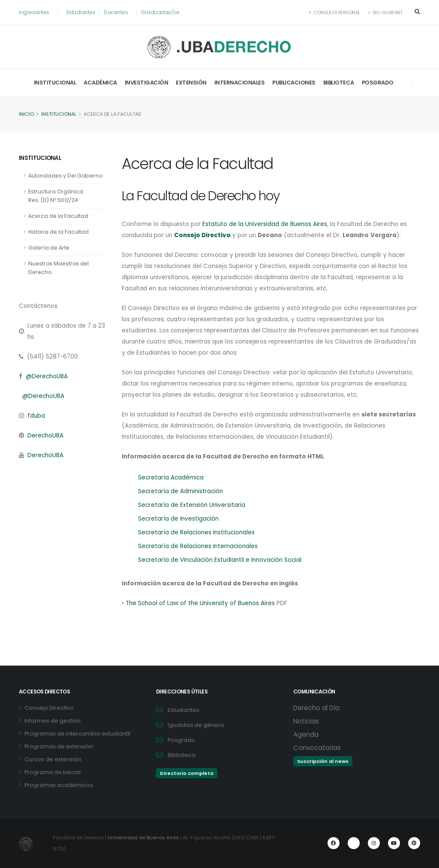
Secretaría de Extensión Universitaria (192, 505)
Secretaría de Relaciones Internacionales (199, 546)
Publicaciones (294, 83)
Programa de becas (53, 772)
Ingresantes (35, 12)
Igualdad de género (196, 725)
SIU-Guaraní (385, 12)
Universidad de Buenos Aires (144, 838)
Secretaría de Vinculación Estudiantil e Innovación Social (223, 560)
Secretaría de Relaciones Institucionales (198, 533)
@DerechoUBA (47, 377)
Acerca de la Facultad (59, 216)
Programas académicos (59, 785)
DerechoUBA (46, 436)
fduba (36, 416)
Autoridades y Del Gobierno (67, 176)
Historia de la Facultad (59, 232)
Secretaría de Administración (182, 491)
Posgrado (378, 83)
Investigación (147, 83)
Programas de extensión (59, 746)
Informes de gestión (53, 721)
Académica (100, 83)
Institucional (55, 83)
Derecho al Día (316, 708)
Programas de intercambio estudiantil (77, 734)
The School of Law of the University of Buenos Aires (202, 603)
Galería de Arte (50, 248)
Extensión (191, 83)
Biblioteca (339, 83)
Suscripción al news (323, 761)
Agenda (306, 734)
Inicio (26, 115)
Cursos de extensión (53, 759)
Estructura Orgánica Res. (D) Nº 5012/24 (56, 196)
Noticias (306, 721)
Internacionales (240, 83)
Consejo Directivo (49, 708)
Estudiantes (82, 12)
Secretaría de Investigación (179, 519)
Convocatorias (317, 748)
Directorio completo (187, 773)
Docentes (118, 12)
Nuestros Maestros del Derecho (60, 268)
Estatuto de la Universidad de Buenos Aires (267, 224)
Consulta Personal (333, 12)
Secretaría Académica (172, 478)
